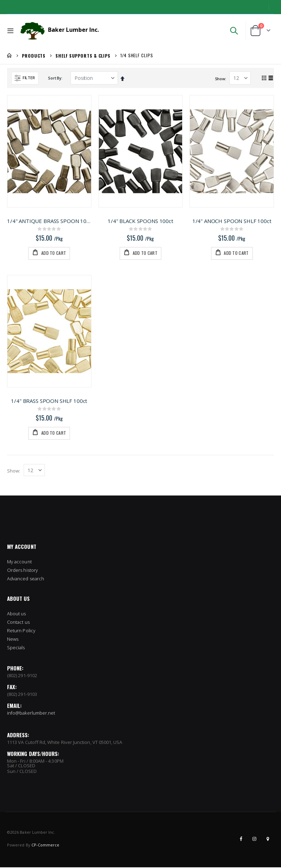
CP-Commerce (46, 765)
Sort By (55, 78)
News (13, 559)
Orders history (22, 491)
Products (34, 56)
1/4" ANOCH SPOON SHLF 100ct (232, 221)
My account (19, 482)
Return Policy (21, 551)
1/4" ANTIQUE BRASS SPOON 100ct (49, 221)
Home (10, 55)
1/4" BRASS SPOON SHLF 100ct (49, 321)
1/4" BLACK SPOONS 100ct (140, 221)
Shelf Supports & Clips (83, 56)
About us (17, 534)
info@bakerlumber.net (31, 633)
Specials (16, 568)
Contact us (18, 542)
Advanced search (26, 499)
